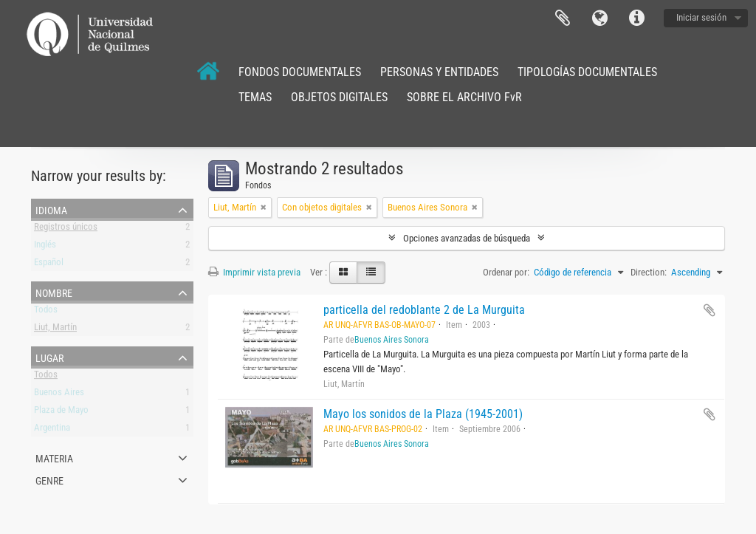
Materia (54, 457)
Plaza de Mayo (61, 413)
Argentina (52, 430)
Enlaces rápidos (636, 18)
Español (49, 265)
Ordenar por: (506, 272)
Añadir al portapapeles (709, 310)
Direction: (649, 272)
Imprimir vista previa (254, 272)
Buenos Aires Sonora (392, 340)
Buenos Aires (59, 395)
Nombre (54, 292)
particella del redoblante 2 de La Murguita (424, 310)
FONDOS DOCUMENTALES (300, 72)
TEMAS (255, 97)
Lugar (49, 357)
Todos (46, 312)
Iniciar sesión (701, 17)
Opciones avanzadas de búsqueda (467, 238)
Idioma (599, 18)
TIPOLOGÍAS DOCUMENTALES (587, 72)
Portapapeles (563, 18)
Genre (49, 479)
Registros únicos (66, 229)
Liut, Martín (55, 330)
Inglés (45, 247)
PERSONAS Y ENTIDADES (439, 72)
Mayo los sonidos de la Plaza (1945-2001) (423, 414)
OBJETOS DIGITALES (339, 97)
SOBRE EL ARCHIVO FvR (464, 97)
